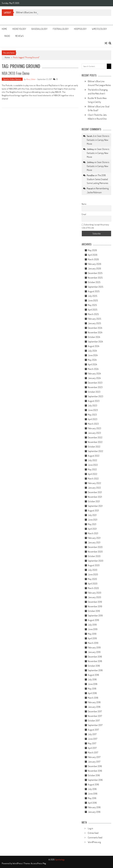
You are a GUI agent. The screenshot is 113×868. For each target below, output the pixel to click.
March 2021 (93, 533)
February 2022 (94, 483)
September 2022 (95, 451)
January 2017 (94, 762)
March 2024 (93, 369)
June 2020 (93, 574)
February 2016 (94, 807)
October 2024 (94, 337)
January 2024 (94, 378)
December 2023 (95, 383)
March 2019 (93, 643)
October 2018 (94, 666)
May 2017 (92, 743)
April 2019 (92, 638)
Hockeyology (19, 29)
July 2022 (92, 460)
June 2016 (93, 794)
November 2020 (95, 552)
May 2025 (92, 305)
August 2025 (94, 291)
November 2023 (95, 387)
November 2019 (95, 606)
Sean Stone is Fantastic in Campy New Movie (98, 140)
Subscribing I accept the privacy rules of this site (95, 226)
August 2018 (93, 675)
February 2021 (94, 538)
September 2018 (95, 670)
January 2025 (94, 323)
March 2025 (93, 314)
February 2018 (94, 702)
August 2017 (93, 730)
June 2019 (93, 629)
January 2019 (94, 652)
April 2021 (92, 529)
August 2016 (93, 784)
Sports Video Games (12, 79)
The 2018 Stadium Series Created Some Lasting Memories (97, 179)
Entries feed (93, 833)
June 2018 (93, 684)
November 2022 (95, 442)
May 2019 (92, 634)
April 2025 (93, 310)
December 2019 (95, 602)
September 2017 (95, 725)
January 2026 (94, 269)
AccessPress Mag (38, 863)
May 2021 (92, 524)
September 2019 (95, 616)
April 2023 (93, 419)
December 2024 (95, 328)
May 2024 (92, 360)
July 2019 (92, 625)
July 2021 (92, 515)
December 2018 (95, 657)
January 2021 (94, 542)
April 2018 (92, 693)
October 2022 (94, 447)
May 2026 (92, 250)
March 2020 (93, 588)
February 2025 (94, 319)
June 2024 (93, 355)
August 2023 (94, 401)
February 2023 (94, 428)
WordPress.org (94, 842)
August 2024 (94, 346)
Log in (90, 828)
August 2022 (94, 456)
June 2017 (93, 739)
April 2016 (92, 803)
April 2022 (93, 474)
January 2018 (94, 707)
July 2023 (92, 405)
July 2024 (92, 351)
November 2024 (95, 332)
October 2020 (94, 556)
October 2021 (94, 501)
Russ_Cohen (31, 79)
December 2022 (95, 437)
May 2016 (92, 798)
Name (84, 204)
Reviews (19, 36)
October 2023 (94, 392)
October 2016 (94, 775)
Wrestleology (99, 29)
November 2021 (95, 497)
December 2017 (95, 711)
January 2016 (94, 812)
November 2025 (95, 278)
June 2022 (93, 465)
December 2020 (95, 547)
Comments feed (95, 838)
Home (4, 29)
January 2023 (94, 433)
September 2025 (95, 287)
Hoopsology (80, 29)
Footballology (61, 29)
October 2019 (94, 611)
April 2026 (93, 255)
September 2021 (95, 506)
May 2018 (92, 689)
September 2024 (95, 342)
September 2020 (96, 561)
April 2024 (92, 364)
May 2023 (92, 415)
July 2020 (93, 570)
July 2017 (92, 734)
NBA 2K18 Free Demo (16, 73)
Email (84, 214)
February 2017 (94, 757)
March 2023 (93, 424)
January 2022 (94, 488)
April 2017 (92, 748)
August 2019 (93, 620)
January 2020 (94, 597)
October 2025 (94, 282)
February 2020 (95, 593)
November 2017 (95, 716)
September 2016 (95, 780)
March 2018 (93, 698)
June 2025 (93, 300)
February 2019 (94, 648)
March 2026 (93, 259)
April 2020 (93, 584)
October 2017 (94, 721)
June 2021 (93, 520)
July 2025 (92, 296)
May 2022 (92, 469)
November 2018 (95, 661)
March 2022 (93, 479)
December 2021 (95, 492)
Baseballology (40, 29)
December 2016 (95, 766)
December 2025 (95, 273)
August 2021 (93, 511)
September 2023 (95, 396)
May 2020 (92, 579)
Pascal (90, 188)
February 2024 (94, 374)
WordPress (18, 863)
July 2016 (92, 789)
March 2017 (93, 753)
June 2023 (93, 410)
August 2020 (94, 565)
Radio (7, 36)
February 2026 (95, 264)
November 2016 (95, 771)
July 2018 (92, 679)
